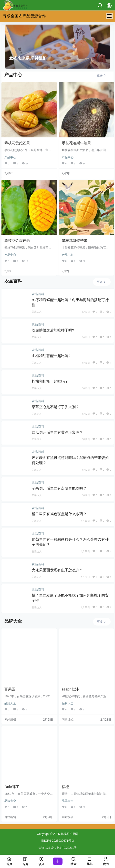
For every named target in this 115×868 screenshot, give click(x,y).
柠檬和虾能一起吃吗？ (50, 381)
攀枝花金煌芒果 (17, 240)
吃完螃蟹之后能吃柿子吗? (53, 330)
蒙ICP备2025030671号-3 (57, 841)
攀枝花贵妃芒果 (17, 143)
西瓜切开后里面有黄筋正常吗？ (57, 432)
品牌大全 (10, 703)
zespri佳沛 (70, 689)
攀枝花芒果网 (69, 834)
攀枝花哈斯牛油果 (76, 143)
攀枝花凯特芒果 (75, 240)
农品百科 (38, 294)
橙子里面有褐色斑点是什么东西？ (59, 514)
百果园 (10, 689)
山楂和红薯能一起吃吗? (51, 356)
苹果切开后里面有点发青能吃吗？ (59, 488)
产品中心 (10, 157)
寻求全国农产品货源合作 (24, 16)
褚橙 (65, 787)
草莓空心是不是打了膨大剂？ (56, 407)
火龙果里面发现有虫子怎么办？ (57, 570)
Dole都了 (12, 787)
